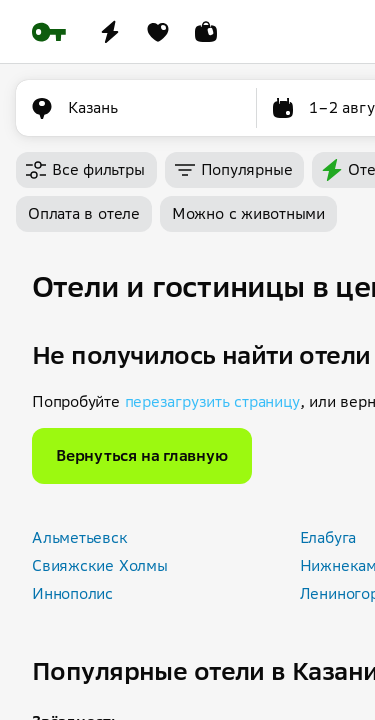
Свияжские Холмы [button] (100, 565)
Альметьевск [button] (80, 537)
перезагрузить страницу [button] (212, 401)
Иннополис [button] (72, 593)
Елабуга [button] (328, 537)
